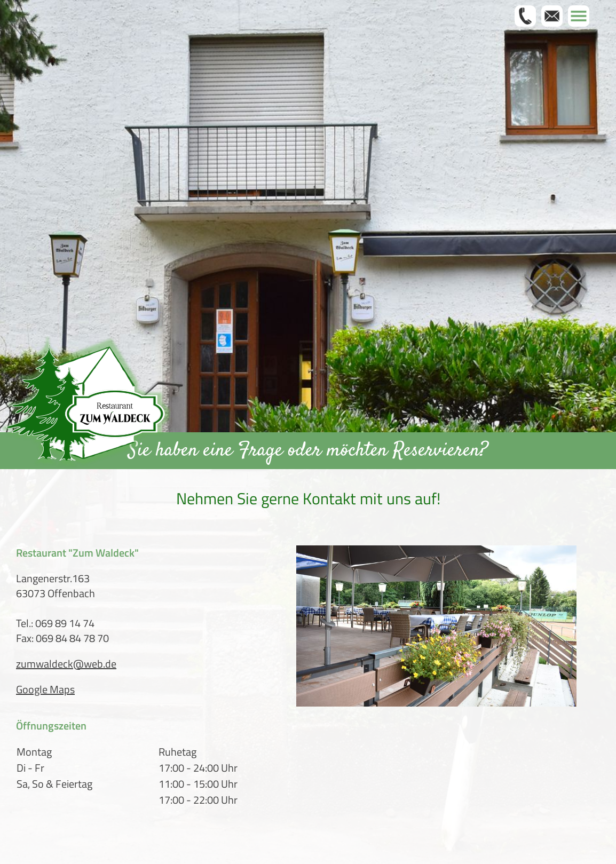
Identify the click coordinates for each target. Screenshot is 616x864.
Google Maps (45, 689)
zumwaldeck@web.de (66, 664)
